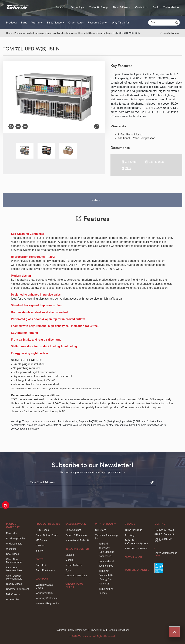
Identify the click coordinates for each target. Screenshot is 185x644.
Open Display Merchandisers (61, 33)
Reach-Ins (12, 533)
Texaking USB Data (76, 576)
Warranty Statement (47, 598)
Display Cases (14, 584)
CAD (126, 168)
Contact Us (141, 7)
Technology (77, 7)
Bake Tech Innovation (137, 549)
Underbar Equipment (17, 589)
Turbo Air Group (98, 7)
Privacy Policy (97, 630)
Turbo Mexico (171, 7)
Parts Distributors (45, 570)
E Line (39, 551)
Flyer (68, 570)
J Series (40, 546)
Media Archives (74, 565)
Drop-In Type (104, 33)
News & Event (134, 557)
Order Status (76, 23)
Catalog (70, 555)
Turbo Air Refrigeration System (136, 542)
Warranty (37, 23)
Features (96, 200)
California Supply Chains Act (71, 630)
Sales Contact (73, 530)
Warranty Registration (48, 603)
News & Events (121, 7)
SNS (155, 7)
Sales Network (55, 23)
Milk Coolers (13, 594)
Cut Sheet (129, 162)
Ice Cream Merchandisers (14, 569)
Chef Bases (12, 554)
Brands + (61, 7)
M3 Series (41, 540)
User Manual (155, 162)
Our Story (100, 530)
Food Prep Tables (16, 539)
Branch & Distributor (76, 535)
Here (157, 555)
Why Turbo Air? (121, 23)
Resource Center (98, 23)
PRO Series (42, 530)
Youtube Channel (137, 570)
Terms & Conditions (119, 630)
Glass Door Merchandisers (14, 561)
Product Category (35, 33)
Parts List (41, 565)
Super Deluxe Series (47, 535)
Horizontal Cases (87, 33)
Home (9, 33)
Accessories (13, 599)
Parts (24, 23)
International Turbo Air (77, 540)
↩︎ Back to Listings (170, 33)
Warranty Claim (44, 593)
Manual (69, 560)
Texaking (130, 535)
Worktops (11, 549)
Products (11, 23)
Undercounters (14, 544)
